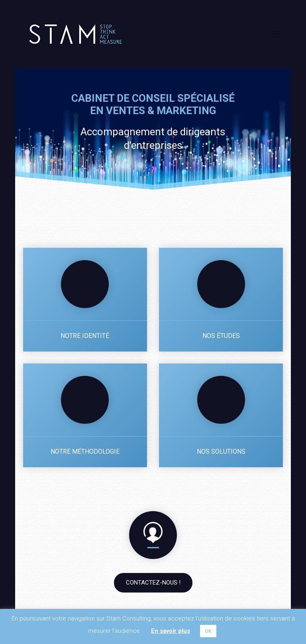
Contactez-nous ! (153, 583)
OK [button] (208, 631)
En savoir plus (171, 631)
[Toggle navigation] (276, 34)
